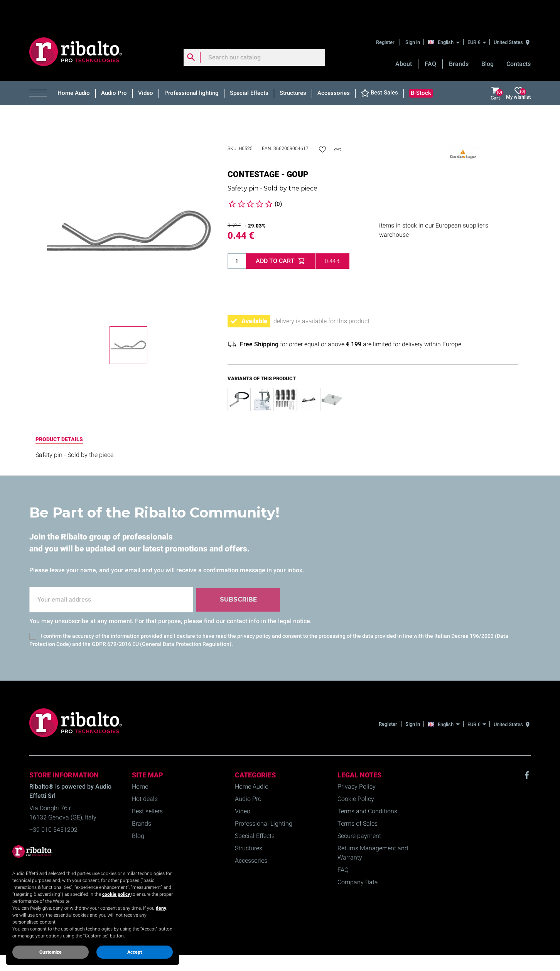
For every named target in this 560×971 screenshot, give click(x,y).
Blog (487, 39)
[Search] (255, 32)
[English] (446, 17)
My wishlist (518, 68)
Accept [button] (135, 952)
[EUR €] (477, 17)
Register (386, 17)
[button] (41, 68)
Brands (459, 39)
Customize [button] (51, 952)
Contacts (519, 39)
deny (161, 908)
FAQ (430, 39)
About (404, 39)
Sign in (413, 17)
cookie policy (117, 894)
